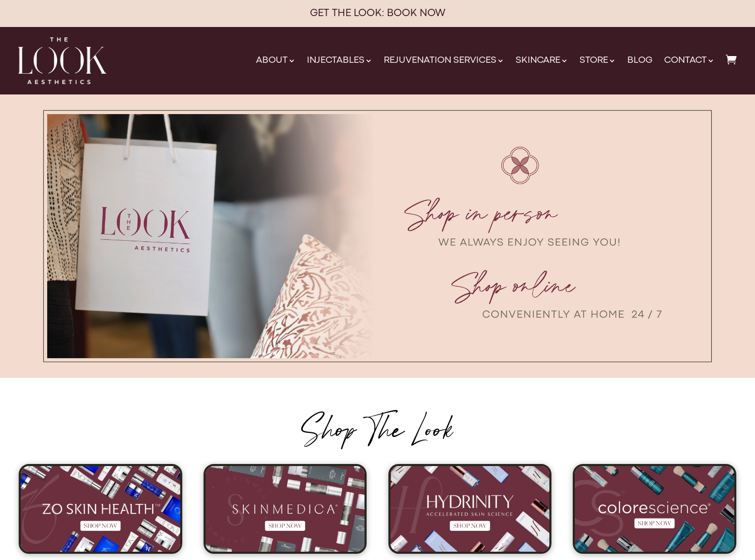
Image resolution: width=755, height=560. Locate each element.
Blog (640, 60)
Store (594, 60)
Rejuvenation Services (440, 60)
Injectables (336, 60)
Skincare (538, 60)
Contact (685, 60)
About (272, 60)
